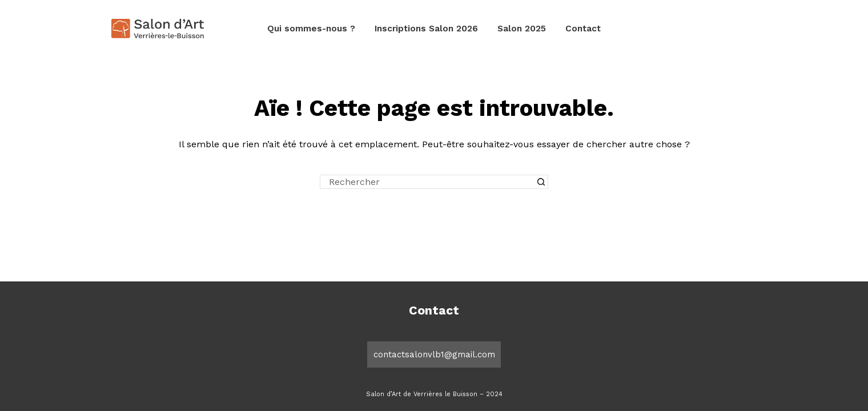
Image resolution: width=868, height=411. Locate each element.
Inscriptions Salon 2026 (426, 29)
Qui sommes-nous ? (311, 29)
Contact (583, 29)
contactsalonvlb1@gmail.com (434, 354)
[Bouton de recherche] (541, 182)
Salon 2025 (522, 29)
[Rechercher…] (427, 182)
